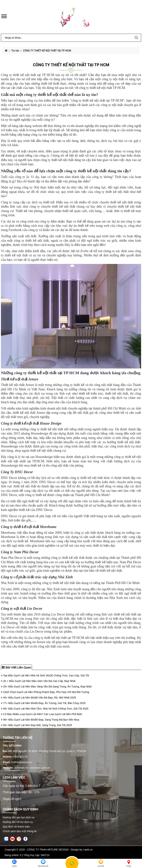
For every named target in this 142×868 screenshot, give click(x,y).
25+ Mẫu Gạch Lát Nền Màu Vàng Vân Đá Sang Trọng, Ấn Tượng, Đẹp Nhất (46, 687)
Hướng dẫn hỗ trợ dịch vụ (18, 822)
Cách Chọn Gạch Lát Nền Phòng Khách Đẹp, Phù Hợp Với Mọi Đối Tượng (45, 692)
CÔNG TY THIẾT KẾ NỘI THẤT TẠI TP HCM (71, 65)
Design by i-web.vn (82, 850)
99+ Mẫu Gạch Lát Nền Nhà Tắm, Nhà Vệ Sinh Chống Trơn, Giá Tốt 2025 (45, 709)
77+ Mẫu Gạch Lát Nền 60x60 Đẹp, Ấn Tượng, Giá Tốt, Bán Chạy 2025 (43, 703)
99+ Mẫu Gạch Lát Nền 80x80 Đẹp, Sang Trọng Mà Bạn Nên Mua (40, 720)
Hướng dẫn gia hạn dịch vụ (19, 817)
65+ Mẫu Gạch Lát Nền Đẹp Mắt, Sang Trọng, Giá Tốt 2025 (36, 725)
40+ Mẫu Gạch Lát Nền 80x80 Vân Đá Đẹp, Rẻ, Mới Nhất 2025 (38, 698)
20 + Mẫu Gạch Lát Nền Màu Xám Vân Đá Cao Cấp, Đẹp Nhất (38, 681)
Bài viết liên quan (16, 667)
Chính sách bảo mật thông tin (20, 831)
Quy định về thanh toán (16, 827)
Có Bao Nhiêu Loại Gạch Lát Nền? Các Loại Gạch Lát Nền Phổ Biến (42, 714)
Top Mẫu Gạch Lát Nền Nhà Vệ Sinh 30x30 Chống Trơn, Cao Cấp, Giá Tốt (45, 675)
